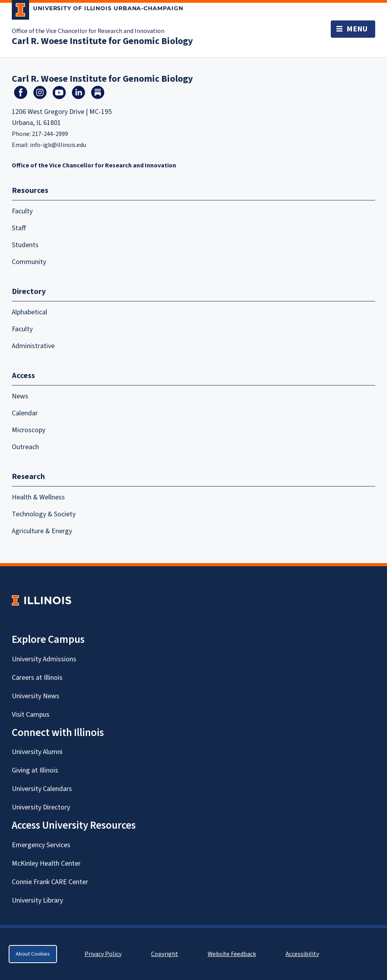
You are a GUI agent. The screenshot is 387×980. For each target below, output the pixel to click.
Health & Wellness (38, 497)
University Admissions (44, 659)
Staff (19, 228)
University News (36, 696)
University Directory (41, 807)
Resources (30, 191)
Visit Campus (31, 715)
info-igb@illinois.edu (58, 145)
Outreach (25, 447)
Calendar (25, 413)
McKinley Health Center (46, 863)
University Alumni (37, 752)
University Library (37, 900)
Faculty (22, 211)
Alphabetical (29, 312)
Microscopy (29, 430)
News (20, 396)
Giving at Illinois (35, 770)
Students (25, 245)
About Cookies (33, 954)
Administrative (33, 346)
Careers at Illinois (37, 678)
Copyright (165, 954)
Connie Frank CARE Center (50, 882)
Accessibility (302, 954)
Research (28, 477)
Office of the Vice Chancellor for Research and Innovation (88, 31)
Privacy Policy (103, 954)
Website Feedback (233, 954)
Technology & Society (44, 514)
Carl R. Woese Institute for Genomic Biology (102, 41)
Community (29, 262)
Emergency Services (41, 845)
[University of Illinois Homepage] (41, 600)
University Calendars (42, 789)
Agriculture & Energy (42, 531)
